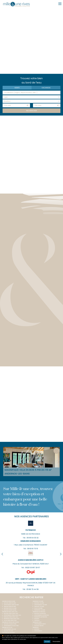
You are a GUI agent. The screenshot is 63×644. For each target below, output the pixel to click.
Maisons (37, 629)
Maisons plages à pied (10, 624)
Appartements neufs (40, 624)
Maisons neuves (39, 626)
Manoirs (37, 619)
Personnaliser (56, 642)
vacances (46, 88)
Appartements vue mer (41, 605)
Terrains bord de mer (10, 607)
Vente (17, 88)
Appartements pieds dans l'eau (12, 615)
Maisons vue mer (39, 603)
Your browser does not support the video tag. (32, 40)
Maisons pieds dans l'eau (11, 614)
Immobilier (36, 627)
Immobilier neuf (37, 622)
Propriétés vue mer (40, 610)
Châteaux (37, 620)
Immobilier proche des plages (11, 622)
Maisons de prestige (40, 614)
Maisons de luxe (8, 631)
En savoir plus (22, 639)
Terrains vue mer (39, 607)
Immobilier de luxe (7, 627)
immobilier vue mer (38, 601)
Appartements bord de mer (11, 605)
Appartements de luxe (10, 629)
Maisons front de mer (10, 610)
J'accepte (47, 642)
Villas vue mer (38, 608)
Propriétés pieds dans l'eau (11, 619)
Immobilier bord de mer (9, 601)
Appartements (38, 631)
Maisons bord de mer (10, 603)
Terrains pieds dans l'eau (11, 617)
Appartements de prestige (42, 615)
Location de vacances (8, 633)
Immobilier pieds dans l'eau (10, 612)
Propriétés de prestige (41, 617)
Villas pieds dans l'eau (10, 620)
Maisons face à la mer (10, 608)
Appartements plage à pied (11, 626)
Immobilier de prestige (39, 612)
